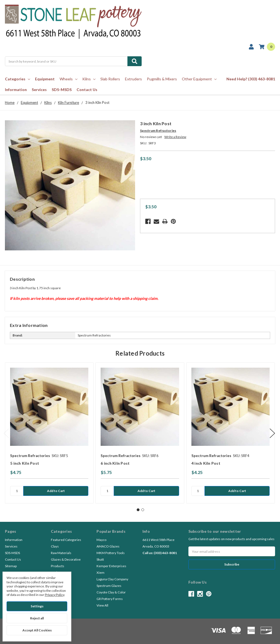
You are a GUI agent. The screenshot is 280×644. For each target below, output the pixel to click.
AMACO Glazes (108, 546)
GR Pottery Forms (110, 599)
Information (16, 90)
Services (39, 90)
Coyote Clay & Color (111, 592)
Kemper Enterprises (111, 566)
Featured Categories (66, 540)
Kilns (89, 79)
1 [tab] (138, 510)
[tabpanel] (49, 433)
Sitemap (11, 566)
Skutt (100, 559)
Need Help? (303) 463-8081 (251, 79)
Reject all (37, 618)
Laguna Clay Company (112, 579)
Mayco (101, 540)
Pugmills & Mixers (162, 79)
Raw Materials (61, 553)
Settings (37, 606)
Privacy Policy (55, 595)
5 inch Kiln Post (25, 463)
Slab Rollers (110, 79)
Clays (55, 546)
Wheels (68, 79)
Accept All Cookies (37, 630)
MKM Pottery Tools (111, 553)
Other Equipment (199, 79)
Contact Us (87, 90)
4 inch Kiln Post (206, 463)
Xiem (100, 573)
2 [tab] (143, 510)
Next (272, 433)
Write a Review (175, 137)
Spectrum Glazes (109, 586)
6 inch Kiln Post (115, 463)
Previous (6, 433)
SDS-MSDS (62, 90)
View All (102, 605)
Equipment (45, 79)
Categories (17, 79)
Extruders (133, 79)
